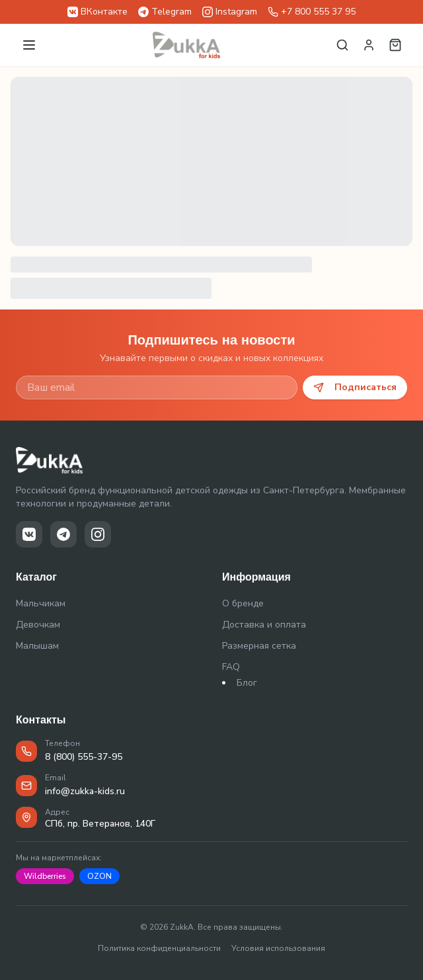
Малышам (37, 646)
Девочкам (38, 625)
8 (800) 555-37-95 (84, 757)
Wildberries (45, 876)
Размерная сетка (259, 646)
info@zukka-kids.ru (85, 791)
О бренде (243, 603)
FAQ (231, 667)
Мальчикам (41, 603)
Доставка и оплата (264, 625)
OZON (99, 876)
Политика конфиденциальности (159, 948)
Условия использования (278, 948)
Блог (247, 683)
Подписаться (355, 387)
